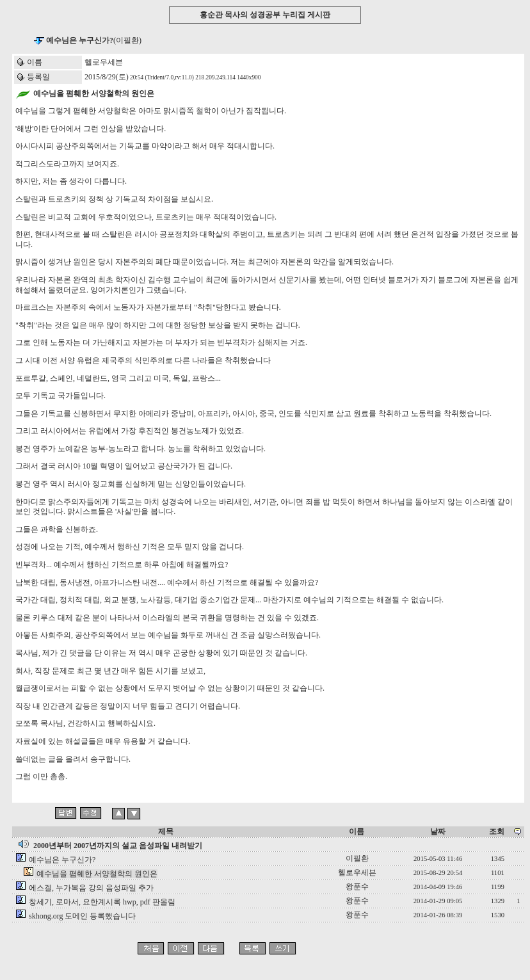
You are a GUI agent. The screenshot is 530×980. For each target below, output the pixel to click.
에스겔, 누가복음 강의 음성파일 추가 (91, 888)
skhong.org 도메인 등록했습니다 (82, 916)
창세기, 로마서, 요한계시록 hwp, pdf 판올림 (102, 902)
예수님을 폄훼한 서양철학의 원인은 (97, 874)
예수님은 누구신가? (62, 860)
